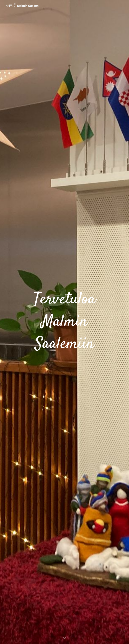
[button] (64, 638)
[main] (64, 322)
